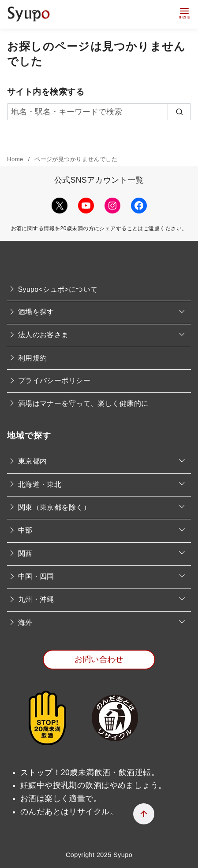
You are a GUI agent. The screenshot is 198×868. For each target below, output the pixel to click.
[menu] (185, 12)
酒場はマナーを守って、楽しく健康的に (83, 403)
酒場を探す (36, 312)
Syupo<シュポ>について (58, 289)
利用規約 (33, 358)
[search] (179, 112)
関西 (25, 554)
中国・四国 (36, 576)
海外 (25, 623)
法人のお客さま (43, 335)
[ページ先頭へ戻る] (144, 814)
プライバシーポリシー (54, 381)
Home (16, 159)
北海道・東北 (40, 484)
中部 (25, 530)
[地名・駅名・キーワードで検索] (99, 112)
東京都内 (33, 461)
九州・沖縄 (36, 599)
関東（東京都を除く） (54, 507)
